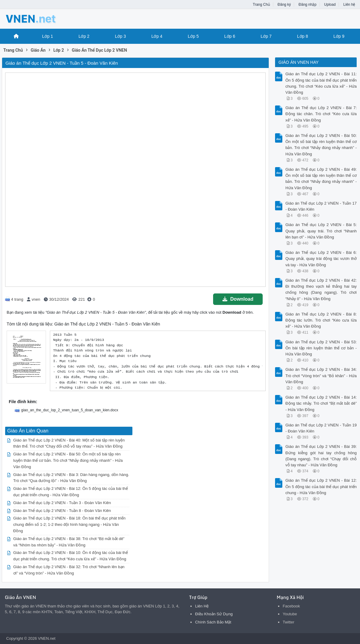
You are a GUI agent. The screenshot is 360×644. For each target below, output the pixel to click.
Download (238, 299)
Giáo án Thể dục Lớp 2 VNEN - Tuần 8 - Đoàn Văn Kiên (62, 511)
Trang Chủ (261, 5)
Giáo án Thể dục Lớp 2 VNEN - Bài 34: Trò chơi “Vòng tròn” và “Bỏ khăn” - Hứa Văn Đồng (321, 375)
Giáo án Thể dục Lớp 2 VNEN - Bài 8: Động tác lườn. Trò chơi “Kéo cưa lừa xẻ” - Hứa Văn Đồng (321, 320)
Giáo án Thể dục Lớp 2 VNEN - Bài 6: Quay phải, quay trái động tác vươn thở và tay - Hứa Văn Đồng (321, 259)
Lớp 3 (120, 36)
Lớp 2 (84, 36)
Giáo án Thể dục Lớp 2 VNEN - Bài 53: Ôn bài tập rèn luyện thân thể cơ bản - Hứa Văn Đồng (321, 348)
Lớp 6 (230, 36)
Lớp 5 (193, 36)
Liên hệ (349, 5)
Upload (330, 5)
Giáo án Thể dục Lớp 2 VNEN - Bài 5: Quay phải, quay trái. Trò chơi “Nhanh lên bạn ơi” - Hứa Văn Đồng (321, 231)
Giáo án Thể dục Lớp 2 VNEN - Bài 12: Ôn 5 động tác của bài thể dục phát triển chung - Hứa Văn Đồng (321, 486)
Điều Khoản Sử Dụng (214, 614)
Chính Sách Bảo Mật (213, 622)
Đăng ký (284, 5)
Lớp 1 (47, 36)
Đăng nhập (308, 5)
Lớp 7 (266, 36)
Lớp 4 (157, 36)
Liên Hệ (202, 606)
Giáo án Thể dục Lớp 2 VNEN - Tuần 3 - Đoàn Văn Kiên (62, 503)
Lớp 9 (339, 36)
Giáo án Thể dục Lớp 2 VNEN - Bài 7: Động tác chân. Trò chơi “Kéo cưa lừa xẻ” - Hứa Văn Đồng (321, 114)
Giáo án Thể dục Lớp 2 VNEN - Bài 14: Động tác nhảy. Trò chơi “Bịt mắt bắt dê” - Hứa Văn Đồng (321, 403)
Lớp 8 (303, 36)
